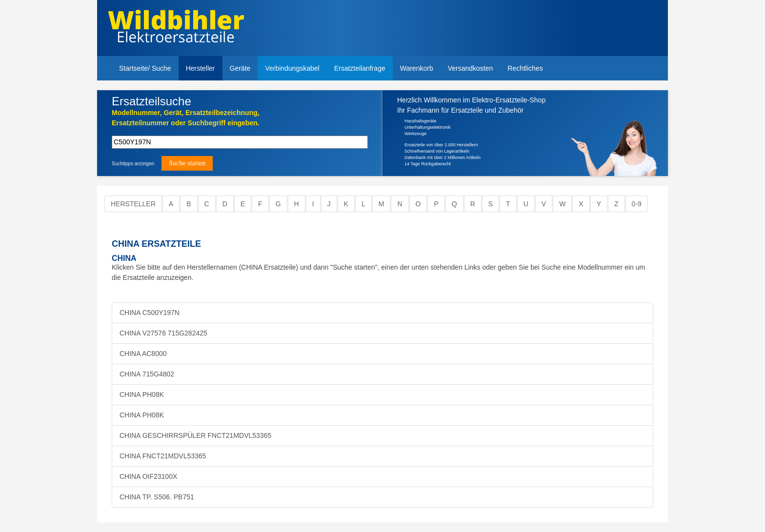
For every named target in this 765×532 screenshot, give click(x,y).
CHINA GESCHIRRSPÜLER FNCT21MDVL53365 (195, 435)
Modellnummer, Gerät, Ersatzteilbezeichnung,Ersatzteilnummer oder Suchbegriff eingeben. (186, 118)
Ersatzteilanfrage (360, 68)
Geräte (240, 68)
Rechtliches (525, 68)
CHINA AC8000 (143, 354)
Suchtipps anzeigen (133, 164)
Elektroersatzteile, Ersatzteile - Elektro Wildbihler (176, 29)
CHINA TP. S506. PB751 (157, 497)
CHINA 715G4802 (147, 374)
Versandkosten (471, 68)
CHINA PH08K (142, 394)
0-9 (637, 204)
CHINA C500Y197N (150, 313)
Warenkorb (417, 68)
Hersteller (201, 68)
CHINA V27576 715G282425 (163, 333)
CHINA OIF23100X (148, 476)
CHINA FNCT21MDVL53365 (163, 456)
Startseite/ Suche (145, 68)
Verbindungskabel (292, 68)
